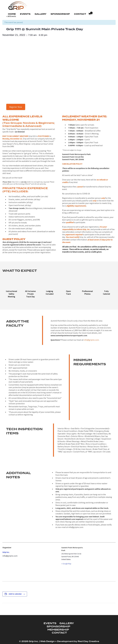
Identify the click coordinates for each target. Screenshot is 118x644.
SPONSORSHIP (58, 627)
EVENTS (50, 623)
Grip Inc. (6, 552)
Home (12, 14)
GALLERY (67, 623)
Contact (80, 14)
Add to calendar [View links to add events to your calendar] (15, 594)
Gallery (41, 14)
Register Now (16, 107)
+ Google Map (66, 564)
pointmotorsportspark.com (75, 335)
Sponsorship (60, 14)
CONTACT (59, 633)
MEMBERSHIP (58, 630)
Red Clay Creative (88, 641)
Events (25, 14)
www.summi (56, 335)
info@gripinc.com (91, 340)
